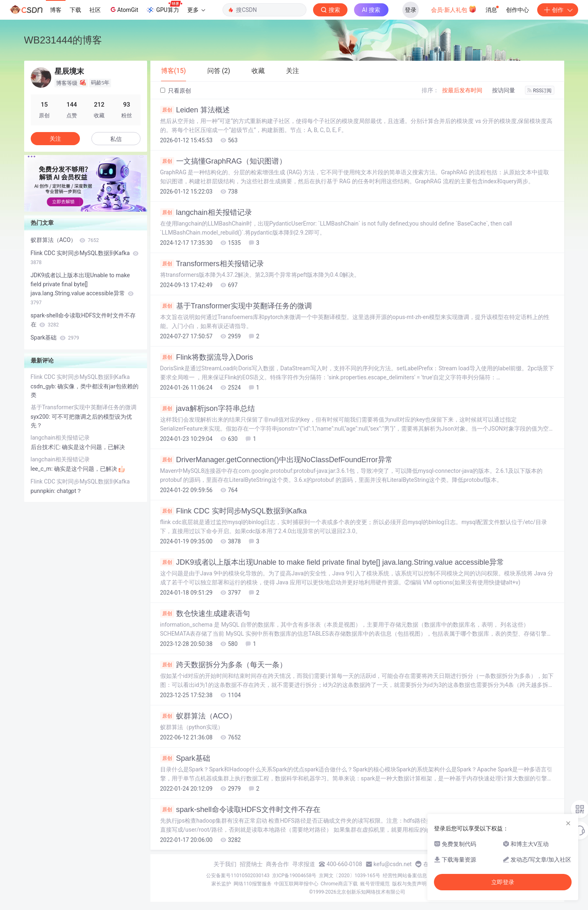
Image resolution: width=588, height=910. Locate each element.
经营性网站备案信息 (405, 876)
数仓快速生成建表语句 (205, 614)
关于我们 (225, 864)
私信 (116, 139)
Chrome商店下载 (339, 884)
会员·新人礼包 (454, 9)
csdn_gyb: (44, 386)
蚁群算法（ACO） (198, 716)
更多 (196, 10)
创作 (558, 10)
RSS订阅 (540, 91)
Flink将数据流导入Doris (207, 357)
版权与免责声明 (409, 884)
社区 (95, 10)
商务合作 (277, 864)
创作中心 (518, 10)
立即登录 (503, 882)
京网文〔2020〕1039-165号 (350, 876)
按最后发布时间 (462, 90)
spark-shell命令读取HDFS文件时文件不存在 (240, 810)
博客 (56, 10)
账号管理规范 (375, 884)
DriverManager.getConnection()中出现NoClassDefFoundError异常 (276, 460)
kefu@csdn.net (393, 864)
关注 (55, 139)
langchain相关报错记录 (206, 212)
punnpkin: (44, 491)
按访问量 (504, 90)
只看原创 (176, 91)
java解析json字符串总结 (208, 408)
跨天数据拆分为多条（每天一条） (224, 665)
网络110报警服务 (252, 884)
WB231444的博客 (63, 40)
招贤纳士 (251, 864)
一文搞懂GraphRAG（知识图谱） (223, 161)
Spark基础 (185, 758)
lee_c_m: (42, 469)
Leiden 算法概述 (195, 110)
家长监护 (221, 884)
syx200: (41, 417)
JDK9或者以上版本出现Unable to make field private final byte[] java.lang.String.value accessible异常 (332, 562)
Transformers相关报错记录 (212, 264)
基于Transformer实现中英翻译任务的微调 (236, 306)
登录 (411, 10)
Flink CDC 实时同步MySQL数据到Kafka (234, 511)
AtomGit (124, 9)
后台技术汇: (47, 447)
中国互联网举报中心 (296, 884)
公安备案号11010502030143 (238, 876)
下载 (75, 10)
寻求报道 (304, 864)
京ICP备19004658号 (294, 876)
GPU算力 (164, 7)
